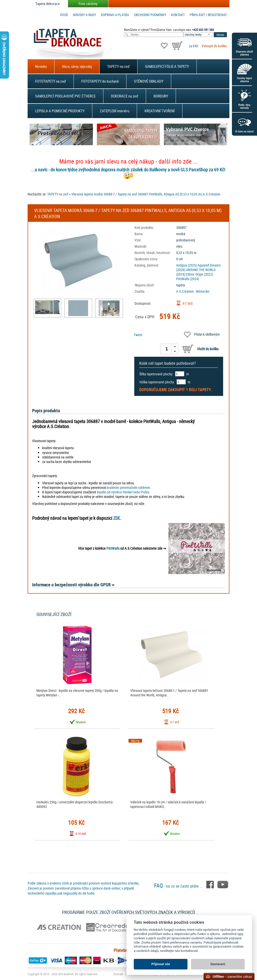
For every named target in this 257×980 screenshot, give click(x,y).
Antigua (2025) (186, 265)
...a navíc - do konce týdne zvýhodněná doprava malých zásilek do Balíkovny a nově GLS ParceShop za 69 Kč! (128, 170)
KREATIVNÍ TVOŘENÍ (160, 111)
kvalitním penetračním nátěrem (128, 487)
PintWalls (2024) (188, 279)
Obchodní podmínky (150, 15)
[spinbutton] (167, 349)
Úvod (64, 15)
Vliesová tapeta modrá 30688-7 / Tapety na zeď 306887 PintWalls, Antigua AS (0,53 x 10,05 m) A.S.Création (146, 194)
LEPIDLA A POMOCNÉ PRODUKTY (60, 111)
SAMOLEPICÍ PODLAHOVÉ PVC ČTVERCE (65, 96)
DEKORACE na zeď (125, 96)
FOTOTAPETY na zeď (51, 81)
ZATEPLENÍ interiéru (115, 111)
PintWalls (113, 548)
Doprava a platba (115, 15)
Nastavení (218, 964)
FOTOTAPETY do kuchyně (100, 81)
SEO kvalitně (66, 974)
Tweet (138, 335)
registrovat (217, 15)
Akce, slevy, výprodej (77, 66)
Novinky (41, 66)
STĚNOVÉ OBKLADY (149, 81)
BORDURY (161, 96)
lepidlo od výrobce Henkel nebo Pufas (123, 492)
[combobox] (199, 35)
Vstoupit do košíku (214, 46)
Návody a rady (84, 15)
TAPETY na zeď (118, 66)
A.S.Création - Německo (193, 291)
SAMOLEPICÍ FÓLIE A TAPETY (167, 66)
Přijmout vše (161, 964)
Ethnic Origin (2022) (200, 274)
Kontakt (178, 15)
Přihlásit (197, 15)
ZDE (117, 518)
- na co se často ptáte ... (179, 886)
